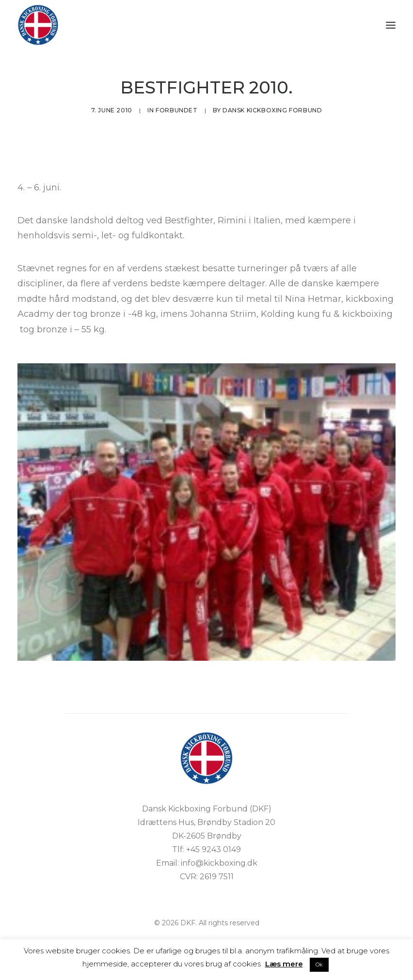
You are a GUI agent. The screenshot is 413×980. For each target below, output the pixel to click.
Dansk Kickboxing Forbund (272, 110)
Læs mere (284, 964)
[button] (391, 25)
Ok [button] (319, 964)
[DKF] (38, 25)
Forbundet (176, 110)
